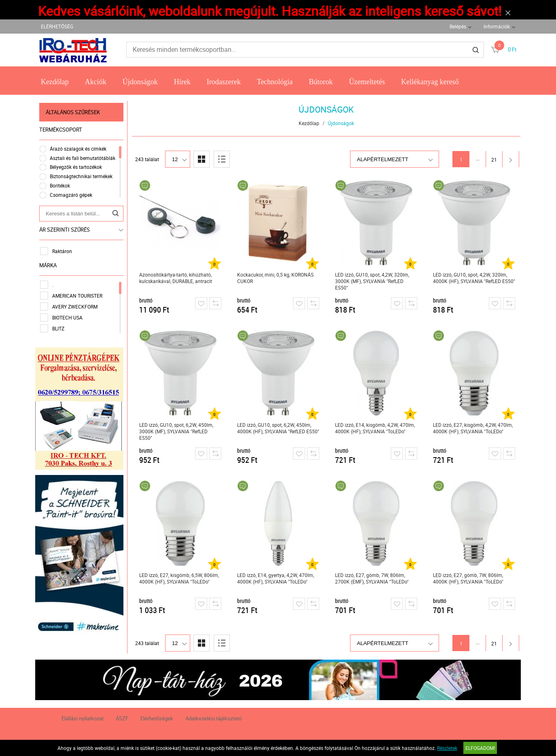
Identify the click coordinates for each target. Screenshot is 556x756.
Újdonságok (140, 82)
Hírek (182, 82)
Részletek (447, 748)
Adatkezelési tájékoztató (213, 718)
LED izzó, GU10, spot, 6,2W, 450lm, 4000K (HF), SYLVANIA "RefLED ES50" (278, 428)
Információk (497, 26)
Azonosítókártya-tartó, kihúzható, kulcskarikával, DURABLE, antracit (176, 278)
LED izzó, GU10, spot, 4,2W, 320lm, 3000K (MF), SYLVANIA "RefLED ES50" (372, 281)
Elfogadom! (480, 748)
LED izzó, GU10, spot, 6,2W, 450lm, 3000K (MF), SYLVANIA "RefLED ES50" (176, 431)
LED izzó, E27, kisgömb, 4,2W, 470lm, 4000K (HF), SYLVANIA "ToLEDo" (473, 428)
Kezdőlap (55, 82)
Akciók (96, 82)
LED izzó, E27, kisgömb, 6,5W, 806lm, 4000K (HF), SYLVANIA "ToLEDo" (179, 578)
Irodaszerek (224, 82)
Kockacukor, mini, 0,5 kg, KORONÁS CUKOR (275, 278)
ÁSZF (122, 718)
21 (494, 160)
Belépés (458, 26)
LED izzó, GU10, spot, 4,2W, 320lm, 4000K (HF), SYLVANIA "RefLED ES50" (474, 278)
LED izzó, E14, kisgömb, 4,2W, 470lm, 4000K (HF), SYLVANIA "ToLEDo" (375, 428)
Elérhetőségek (157, 718)
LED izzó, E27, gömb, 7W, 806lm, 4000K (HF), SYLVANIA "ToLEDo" (468, 578)
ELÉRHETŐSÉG (57, 26)
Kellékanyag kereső (430, 82)
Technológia (275, 82)
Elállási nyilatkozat (83, 718)
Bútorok (321, 82)
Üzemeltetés (367, 82)
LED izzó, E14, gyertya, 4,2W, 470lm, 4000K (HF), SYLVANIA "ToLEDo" (276, 578)
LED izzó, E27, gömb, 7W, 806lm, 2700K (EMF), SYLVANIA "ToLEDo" (372, 578)
